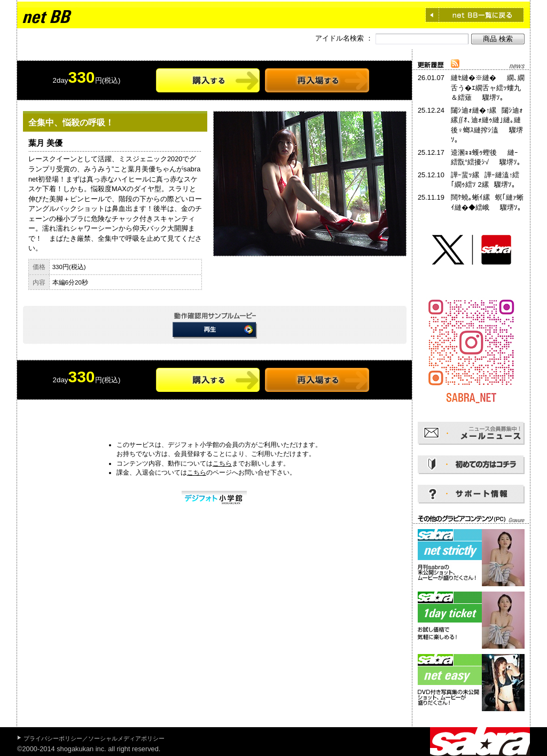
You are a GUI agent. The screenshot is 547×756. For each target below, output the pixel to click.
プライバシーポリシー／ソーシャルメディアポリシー (94, 738)
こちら (222, 463)
